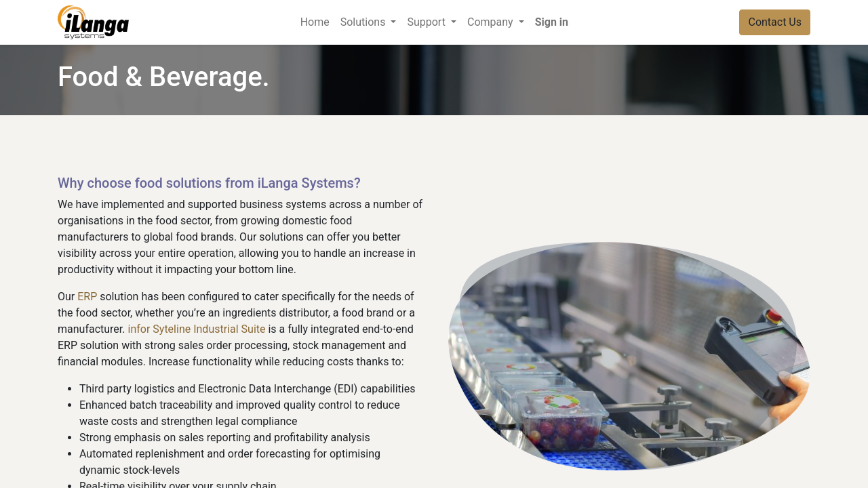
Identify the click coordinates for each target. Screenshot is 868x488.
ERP (87, 297)
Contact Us (775, 22)
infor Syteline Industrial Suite (197, 329)
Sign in (552, 22)
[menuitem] (315, 22)
